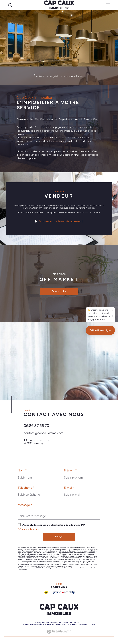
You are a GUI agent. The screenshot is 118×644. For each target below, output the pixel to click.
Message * (25, 505)
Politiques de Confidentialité (56, 568)
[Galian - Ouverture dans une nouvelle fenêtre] (64, 592)
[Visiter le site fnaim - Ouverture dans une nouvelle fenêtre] (46, 592)
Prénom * (70, 470)
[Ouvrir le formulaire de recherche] (10, 5)
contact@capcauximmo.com (43, 433)
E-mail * (69, 488)
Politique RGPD (82, 625)
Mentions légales (54, 625)
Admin (64, 625)
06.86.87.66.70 (36, 426)
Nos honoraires (29, 625)
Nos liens (71, 625)
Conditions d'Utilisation (80, 568)
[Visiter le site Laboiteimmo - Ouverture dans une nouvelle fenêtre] (59, 635)
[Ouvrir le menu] (108, 5)
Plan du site (41, 625)
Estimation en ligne (100, 390)
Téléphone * (26, 488)
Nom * (22, 470)
